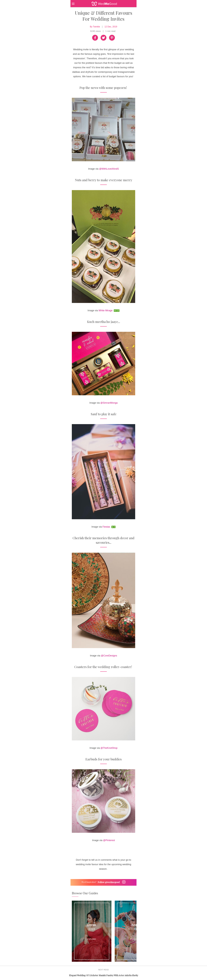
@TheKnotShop (109, 748)
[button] (78, 4)
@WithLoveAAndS (109, 169)
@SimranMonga (109, 403)
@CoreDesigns (109, 656)
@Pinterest (109, 840)
